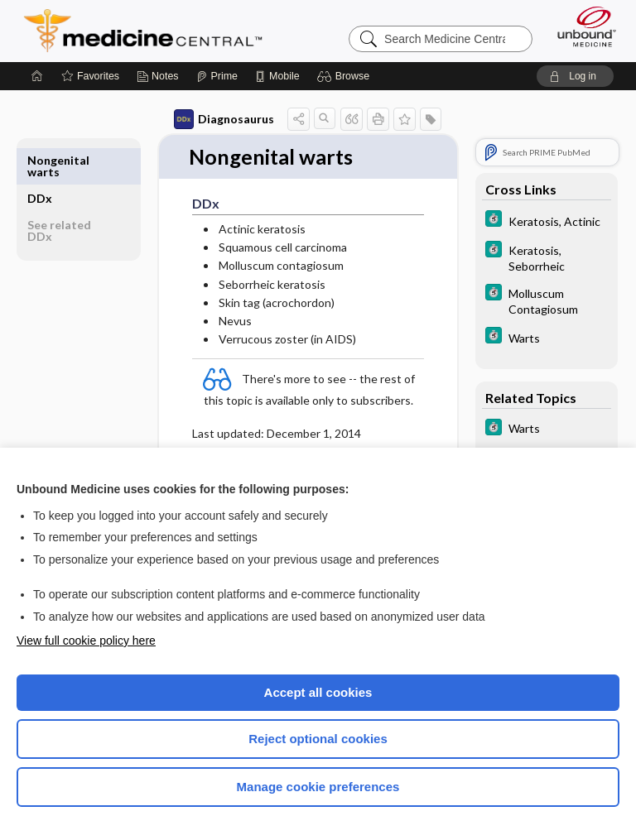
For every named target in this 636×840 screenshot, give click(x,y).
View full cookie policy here (86, 641)
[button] (346, 76)
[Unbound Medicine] (581, 26)
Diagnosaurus (224, 119)
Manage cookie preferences (318, 787)
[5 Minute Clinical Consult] (547, 221)
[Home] (37, 76)
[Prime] (217, 76)
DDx (40, 160)
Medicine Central (153, 31)
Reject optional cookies (318, 739)
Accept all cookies (318, 692)
